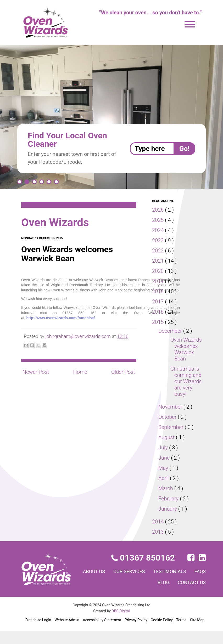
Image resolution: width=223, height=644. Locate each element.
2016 (159, 312)
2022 (159, 251)
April (164, 491)
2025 (159, 220)
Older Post (123, 372)
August (167, 450)
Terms (181, 632)
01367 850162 (144, 570)
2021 (159, 261)
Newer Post (36, 372)
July (164, 460)
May (164, 481)
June (165, 470)
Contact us (191, 595)
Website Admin (67, 632)
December (171, 331)
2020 (159, 271)
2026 (159, 210)
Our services (145, 584)
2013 (159, 544)
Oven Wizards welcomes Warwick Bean (184, 352)
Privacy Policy (135, 632)
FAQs (140, 595)
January (168, 521)
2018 (159, 291)
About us (107, 584)
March (166, 501)
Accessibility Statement (102, 632)
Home (80, 372)
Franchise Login (38, 632)
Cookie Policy (162, 632)
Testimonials (188, 584)
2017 (159, 302)
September (172, 440)
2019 (159, 281)
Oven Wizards (57, 222)
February (170, 511)
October (168, 430)
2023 (159, 240)
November (171, 419)
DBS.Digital (121, 624)
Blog (161, 595)
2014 (159, 534)
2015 (159, 322)
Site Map (197, 632)
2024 (159, 230)
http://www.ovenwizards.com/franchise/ (60, 318)
